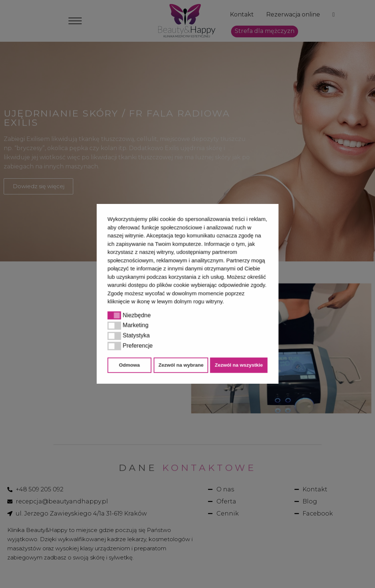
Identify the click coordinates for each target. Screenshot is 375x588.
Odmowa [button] (129, 365)
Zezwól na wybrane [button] (181, 365)
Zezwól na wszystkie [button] (239, 365)
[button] (227, 302)
